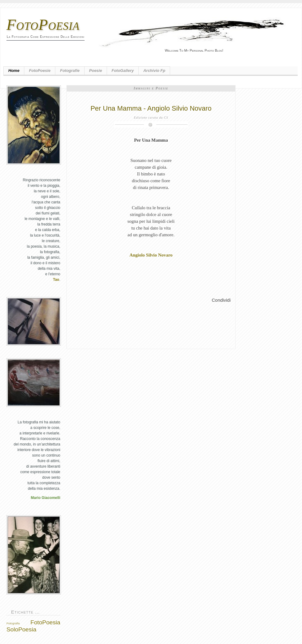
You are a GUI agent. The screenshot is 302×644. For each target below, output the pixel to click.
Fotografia (13, 623)
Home (14, 71)
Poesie (96, 71)
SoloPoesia (21, 629)
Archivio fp (154, 71)
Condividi (221, 300)
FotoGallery (123, 71)
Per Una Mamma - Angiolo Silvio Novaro (151, 108)
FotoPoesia (43, 25)
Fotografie (70, 71)
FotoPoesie (40, 71)
